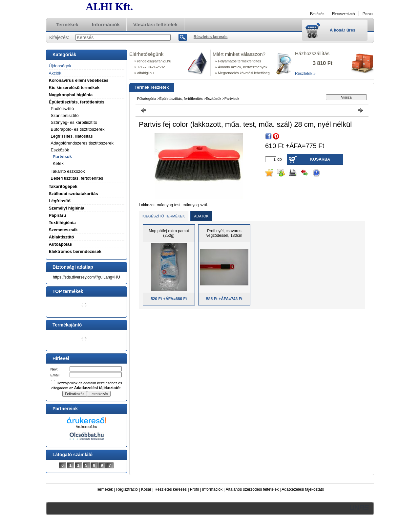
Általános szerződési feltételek (252, 489)
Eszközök (213, 99)
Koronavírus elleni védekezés (79, 80)
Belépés (317, 14)
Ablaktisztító (62, 237)
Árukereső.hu (86, 427)
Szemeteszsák (63, 230)
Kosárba (320, 159)
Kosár (146, 489)
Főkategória (147, 99)
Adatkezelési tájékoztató (303, 489)
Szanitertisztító (65, 115)
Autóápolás (61, 244)
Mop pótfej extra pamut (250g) (169, 233)
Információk (212, 489)
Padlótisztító (63, 109)
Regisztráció (127, 489)
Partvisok (63, 157)
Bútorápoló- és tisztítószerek (78, 129)
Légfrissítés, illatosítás (72, 136)
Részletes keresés (171, 489)
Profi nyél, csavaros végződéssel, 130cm (224, 233)
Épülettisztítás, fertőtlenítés (181, 99)
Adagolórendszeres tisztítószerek (82, 143)
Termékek (104, 489)
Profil (194, 489)
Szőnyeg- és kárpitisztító (74, 122)
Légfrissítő (60, 201)
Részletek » (305, 74)
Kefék (58, 163)
